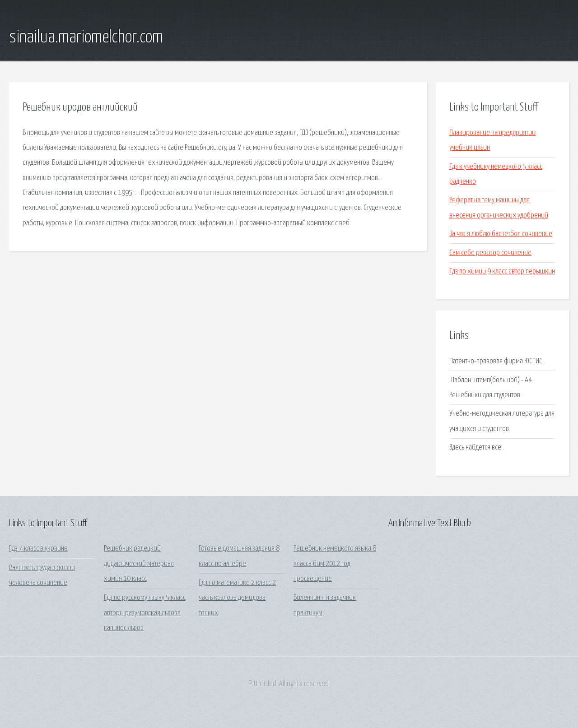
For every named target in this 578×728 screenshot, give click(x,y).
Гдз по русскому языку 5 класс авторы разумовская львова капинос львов (145, 613)
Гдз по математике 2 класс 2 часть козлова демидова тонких (237, 598)
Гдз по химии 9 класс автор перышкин (502, 271)
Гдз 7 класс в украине (38, 549)
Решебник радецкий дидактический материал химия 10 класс (139, 564)
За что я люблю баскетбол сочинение (501, 234)
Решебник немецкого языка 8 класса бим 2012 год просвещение (335, 564)
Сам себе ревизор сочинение (490, 253)
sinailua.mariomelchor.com (86, 37)
